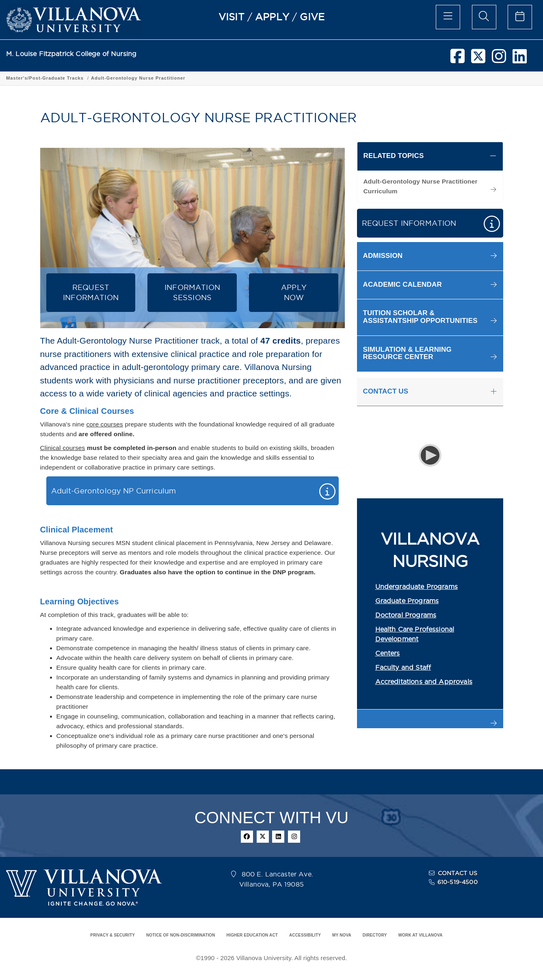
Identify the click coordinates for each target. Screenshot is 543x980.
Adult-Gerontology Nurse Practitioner (332, 78)
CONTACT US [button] (386, 391)
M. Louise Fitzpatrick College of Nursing (71, 54)
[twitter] (478, 59)
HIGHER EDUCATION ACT (252, 935)
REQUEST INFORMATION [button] (91, 293)
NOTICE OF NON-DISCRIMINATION (181, 935)
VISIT (231, 17)
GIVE (312, 17)
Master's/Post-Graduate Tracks (239, 78)
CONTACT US (458, 873)
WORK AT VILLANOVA (421, 935)
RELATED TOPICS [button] (394, 156)
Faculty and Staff (403, 667)
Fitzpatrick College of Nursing (44, 78)
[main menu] (448, 17)
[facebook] (458, 59)
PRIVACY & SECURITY (112, 935)
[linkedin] (520, 59)
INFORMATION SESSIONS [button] (192, 293)
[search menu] (484, 17)
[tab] (430, 156)
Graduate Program (170, 78)
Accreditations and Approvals (424, 681)
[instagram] (499, 59)
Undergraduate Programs (416, 586)
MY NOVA (342, 935)
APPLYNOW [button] (294, 293)
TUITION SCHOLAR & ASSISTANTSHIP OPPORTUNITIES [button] (420, 317)
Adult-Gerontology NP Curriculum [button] (114, 491)
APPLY (272, 17)
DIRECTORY (375, 935)
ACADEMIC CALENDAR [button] (402, 284)
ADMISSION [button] (383, 256)
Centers (388, 653)
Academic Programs (115, 78)
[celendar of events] (520, 17)
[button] (430, 256)
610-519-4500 (458, 882)
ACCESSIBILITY (305, 935)
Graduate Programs (407, 601)
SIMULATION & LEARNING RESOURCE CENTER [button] (407, 353)
